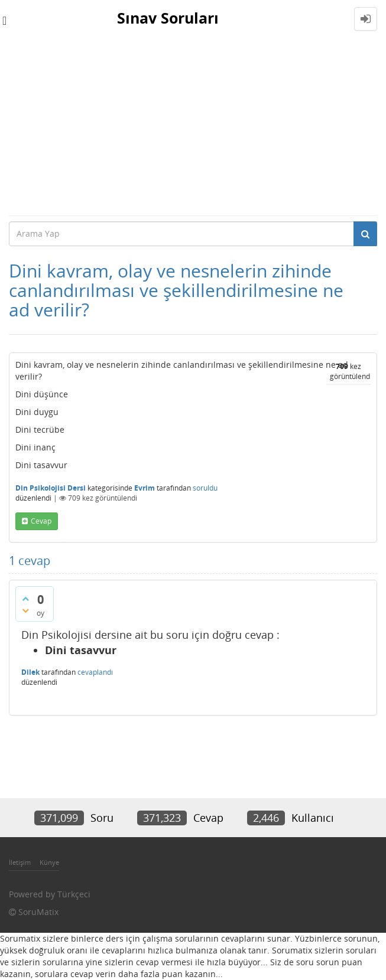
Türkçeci (74, 894)
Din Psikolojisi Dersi (51, 488)
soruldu (205, 488)
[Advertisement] (193, 126)
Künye (49, 862)
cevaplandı (95, 672)
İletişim (20, 862)
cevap (41, 521)
